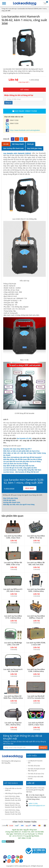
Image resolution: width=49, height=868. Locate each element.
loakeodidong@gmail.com (37, 805)
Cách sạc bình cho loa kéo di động (16, 464)
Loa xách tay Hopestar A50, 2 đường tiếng (13, 724)
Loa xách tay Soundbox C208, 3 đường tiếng (36, 670)
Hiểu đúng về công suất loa (13, 793)
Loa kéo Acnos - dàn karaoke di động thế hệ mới (21, 472)
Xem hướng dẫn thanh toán (13, 148)
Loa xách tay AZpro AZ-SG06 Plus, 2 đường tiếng (13, 697)
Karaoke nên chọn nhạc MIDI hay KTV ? (17, 449)
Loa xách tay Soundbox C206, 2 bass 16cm (13, 537)
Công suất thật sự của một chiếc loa (13, 789)
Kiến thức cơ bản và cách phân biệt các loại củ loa (21, 451)
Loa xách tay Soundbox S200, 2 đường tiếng (36, 590)
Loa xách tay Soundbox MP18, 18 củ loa (36, 537)
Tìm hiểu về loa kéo (34, 766)
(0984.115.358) (33, 803)
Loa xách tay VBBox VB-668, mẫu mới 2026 (36, 563)
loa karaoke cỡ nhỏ (24, 438)
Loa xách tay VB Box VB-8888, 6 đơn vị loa (13, 563)
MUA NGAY (30, 488)
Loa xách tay (13, 9)
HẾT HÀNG (25, 90)
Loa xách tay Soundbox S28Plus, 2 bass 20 (36, 617)
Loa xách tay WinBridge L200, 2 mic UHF (13, 644)
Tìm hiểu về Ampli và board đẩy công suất (36, 770)
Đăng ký (8, 103)
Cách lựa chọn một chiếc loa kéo (36, 778)
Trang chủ (5, 9)
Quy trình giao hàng (34, 148)
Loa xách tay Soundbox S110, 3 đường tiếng (13, 617)
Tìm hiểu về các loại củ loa (36, 774)
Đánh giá (30, 144)
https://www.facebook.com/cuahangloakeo (23, 130)
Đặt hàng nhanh (18, 144)
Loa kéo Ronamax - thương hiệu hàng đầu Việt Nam (22, 470)
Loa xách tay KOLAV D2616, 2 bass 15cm (36, 724)
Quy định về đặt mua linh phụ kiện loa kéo (19, 466)
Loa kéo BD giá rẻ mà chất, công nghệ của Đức (20, 468)
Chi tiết (6, 144)
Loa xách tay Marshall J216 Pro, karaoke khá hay (36, 698)
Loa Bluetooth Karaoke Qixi (35, 762)
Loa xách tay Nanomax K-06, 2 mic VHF (13, 670)
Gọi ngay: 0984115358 (25, 111)
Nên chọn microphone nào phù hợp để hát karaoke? (22, 457)
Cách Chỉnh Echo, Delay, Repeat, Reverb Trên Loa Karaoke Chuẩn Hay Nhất (13, 798)
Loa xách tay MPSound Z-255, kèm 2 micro (13, 590)
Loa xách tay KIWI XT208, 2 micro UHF (36, 644)
